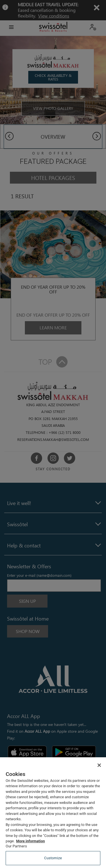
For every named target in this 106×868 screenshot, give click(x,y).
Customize (53, 858)
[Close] (99, 765)
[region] (53, 813)
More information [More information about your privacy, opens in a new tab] (31, 841)
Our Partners (16, 846)
